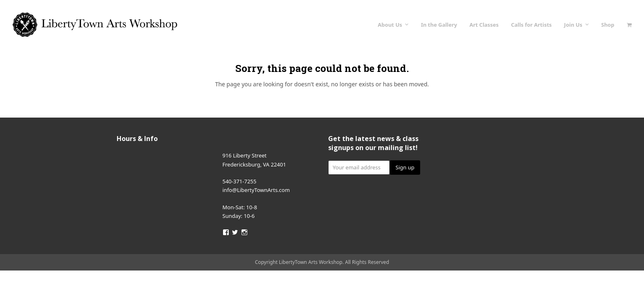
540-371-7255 (240, 181)
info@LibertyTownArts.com (256, 190)
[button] (629, 25)
